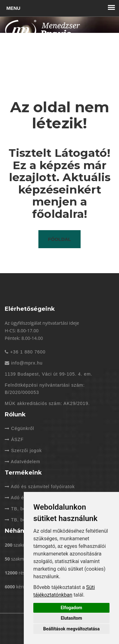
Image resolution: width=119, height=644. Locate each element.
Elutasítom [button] (71, 618)
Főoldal (60, 239)
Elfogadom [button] (71, 608)
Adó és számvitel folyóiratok (40, 487)
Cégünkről (20, 428)
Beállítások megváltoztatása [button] (71, 629)
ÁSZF (14, 439)
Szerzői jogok (23, 451)
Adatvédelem (23, 462)
